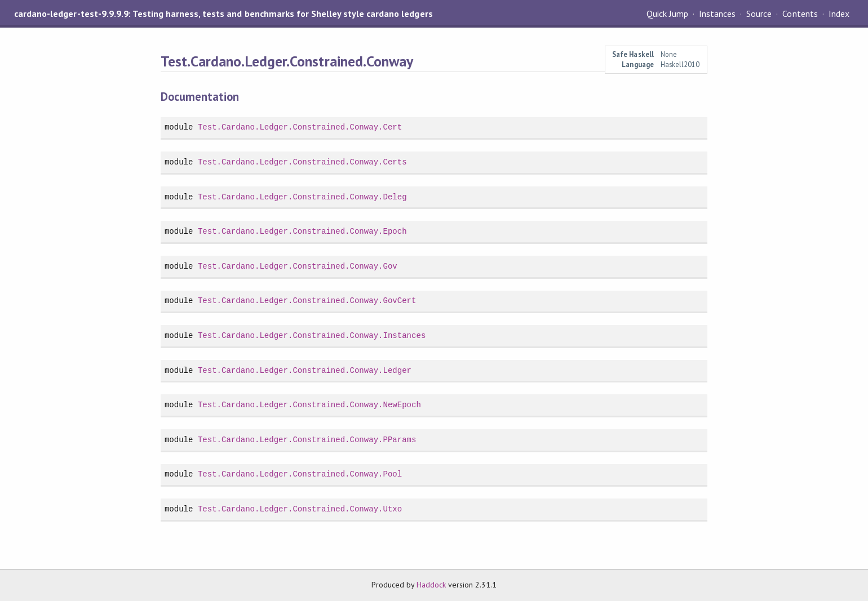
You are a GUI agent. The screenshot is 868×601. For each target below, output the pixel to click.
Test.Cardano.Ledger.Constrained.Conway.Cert (300, 127)
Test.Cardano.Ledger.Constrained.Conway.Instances (312, 335)
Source (759, 14)
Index (839, 14)
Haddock (431, 585)
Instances (717, 14)
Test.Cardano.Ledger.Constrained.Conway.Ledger (305, 370)
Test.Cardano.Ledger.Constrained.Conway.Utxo (300, 509)
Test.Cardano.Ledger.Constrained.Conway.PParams (307, 440)
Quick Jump (667, 14)
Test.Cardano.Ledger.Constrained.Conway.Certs (302, 162)
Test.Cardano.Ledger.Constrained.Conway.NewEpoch (309, 405)
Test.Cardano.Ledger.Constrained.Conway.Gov (298, 266)
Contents (800, 14)
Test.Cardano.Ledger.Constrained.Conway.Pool (300, 474)
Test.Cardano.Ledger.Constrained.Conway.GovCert (307, 300)
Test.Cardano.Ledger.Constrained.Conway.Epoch (302, 231)
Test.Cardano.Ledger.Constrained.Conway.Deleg (302, 197)
